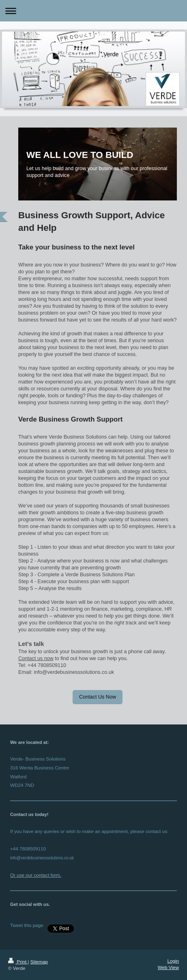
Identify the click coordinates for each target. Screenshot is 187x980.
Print (18, 962)
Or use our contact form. (36, 875)
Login (173, 961)
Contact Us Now (98, 697)
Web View (168, 967)
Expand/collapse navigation (93, 11)
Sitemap (39, 962)
